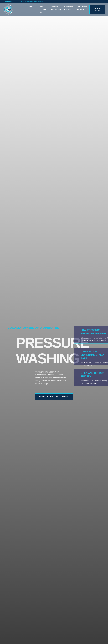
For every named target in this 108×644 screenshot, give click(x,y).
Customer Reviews (68, 8)
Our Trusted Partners (82, 8)
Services (33, 7)
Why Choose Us (43, 9)
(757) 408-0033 (9, 1)
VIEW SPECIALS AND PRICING (54, 397)
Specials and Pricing (56, 8)
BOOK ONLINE (97, 10)
